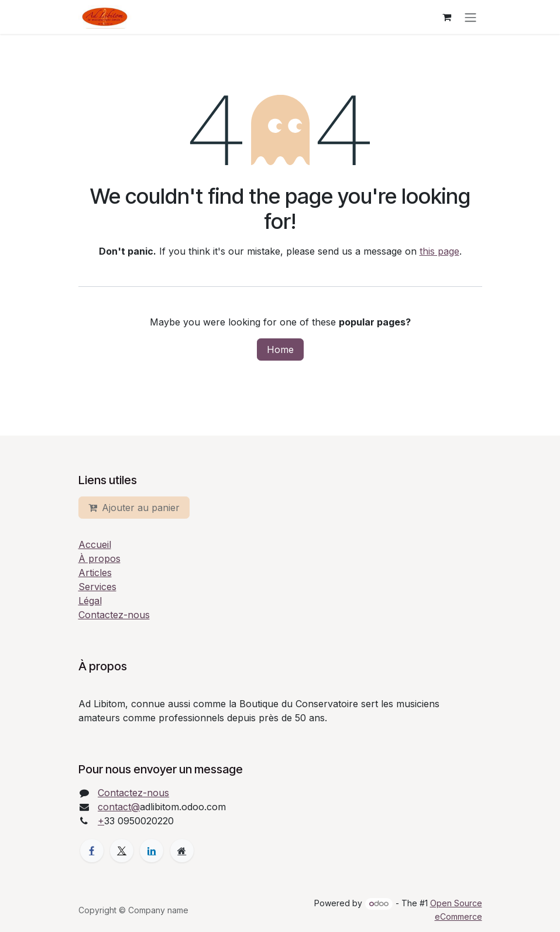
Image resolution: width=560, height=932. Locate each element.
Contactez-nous (114, 615)
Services (97, 587)
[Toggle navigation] (470, 17)
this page (439, 251)
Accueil (95, 544)
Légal (90, 601)
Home (280, 349)
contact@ (119, 807)
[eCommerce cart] (447, 17)
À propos (99, 558)
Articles (95, 573)
